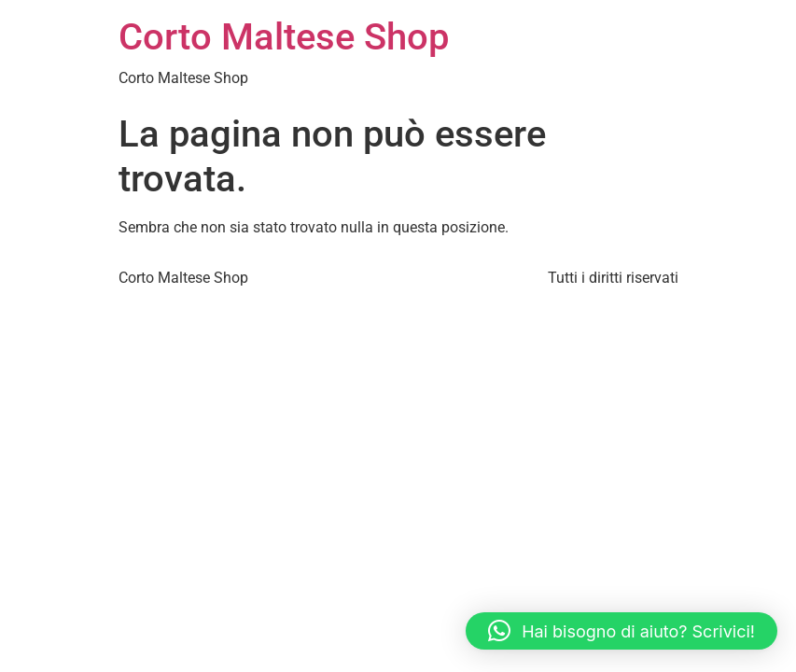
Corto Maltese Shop (284, 37)
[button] (621, 631)
